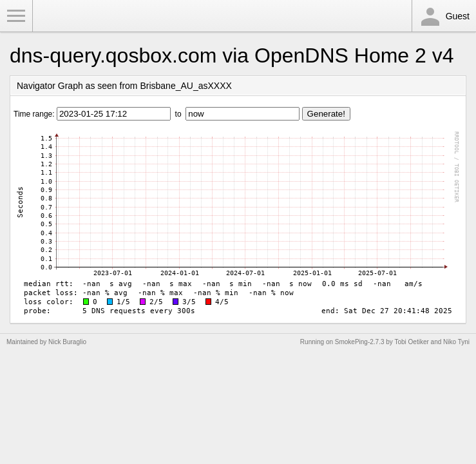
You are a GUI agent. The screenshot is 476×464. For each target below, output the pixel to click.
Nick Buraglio (67, 342)
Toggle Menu (16, 16)
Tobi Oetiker (411, 342)
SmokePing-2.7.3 (360, 342)
